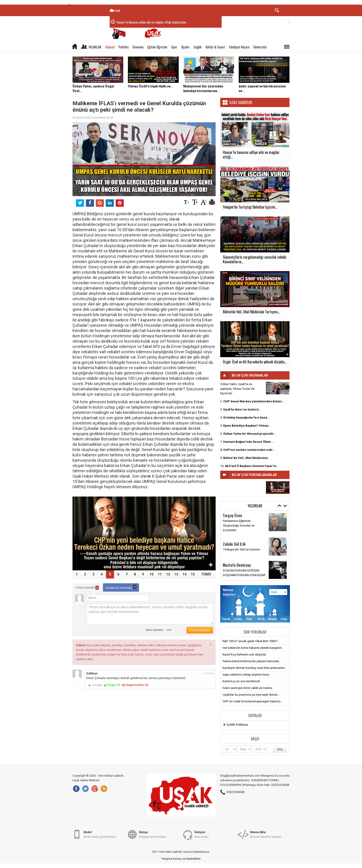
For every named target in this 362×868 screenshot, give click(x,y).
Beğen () (112, 685)
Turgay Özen (232, 515)
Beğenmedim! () (135, 685)
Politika (124, 47)
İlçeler (185, 47)
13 (176, 574)
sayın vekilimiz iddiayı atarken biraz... (247, 675)
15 (193, 574)
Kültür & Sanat (215, 47)
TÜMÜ (206, 574)
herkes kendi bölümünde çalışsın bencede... (252, 661)
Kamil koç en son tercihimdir (241, 681)
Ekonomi (138, 47)
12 (168, 574)
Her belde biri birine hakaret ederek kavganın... (253, 648)
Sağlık (198, 47)
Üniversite (260, 47)
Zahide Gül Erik (234, 544)
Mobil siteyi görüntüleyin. (100, 834)
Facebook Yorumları (121, 587)
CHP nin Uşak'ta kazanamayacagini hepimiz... (253, 701)
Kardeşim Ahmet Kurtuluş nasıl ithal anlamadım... (255, 668)
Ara (280, 749)
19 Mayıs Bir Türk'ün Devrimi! (241, 549)
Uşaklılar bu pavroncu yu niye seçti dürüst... (251, 695)
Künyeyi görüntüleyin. (153, 834)
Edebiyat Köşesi (239, 47)
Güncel (110, 47)
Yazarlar (95, 47)
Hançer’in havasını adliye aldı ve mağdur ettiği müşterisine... (152, 22)
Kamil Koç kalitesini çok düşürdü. (245, 654)
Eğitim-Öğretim (157, 47)
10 (151, 574)
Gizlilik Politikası (237, 725)
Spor (174, 47)
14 (184, 574)
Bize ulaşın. (202, 834)
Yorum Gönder (87, 588)
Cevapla (95, 685)
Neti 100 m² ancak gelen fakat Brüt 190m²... (251, 641)
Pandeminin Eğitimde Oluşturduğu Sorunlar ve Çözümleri (239, 525)
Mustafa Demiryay (237, 565)
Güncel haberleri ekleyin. (266, 834)
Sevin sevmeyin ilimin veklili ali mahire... (248, 688)
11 (160, 574)
